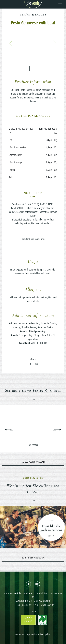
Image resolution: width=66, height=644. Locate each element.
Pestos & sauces (33, 15)
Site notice (19, 634)
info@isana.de (47, 605)
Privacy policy (44, 634)
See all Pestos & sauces (33, 462)
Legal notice (31, 634)
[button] (11, 43)
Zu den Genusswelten (33, 558)
